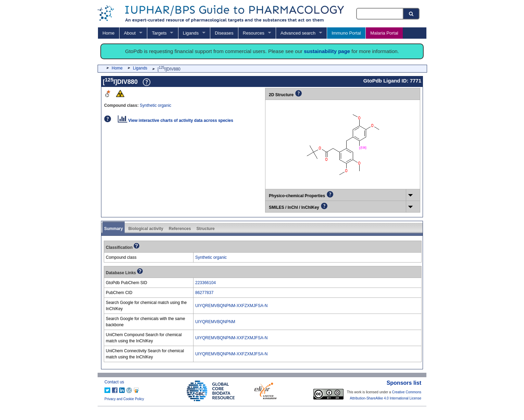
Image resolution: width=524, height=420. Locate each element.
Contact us (114, 382)
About (130, 33)
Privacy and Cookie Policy (124, 399)
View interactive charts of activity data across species (176, 120)
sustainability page (327, 51)
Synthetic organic (155, 105)
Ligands (191, 33)
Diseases (224, 33)
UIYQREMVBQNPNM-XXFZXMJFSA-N (231, 306)
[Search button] (412, 14)
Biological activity (146, 229)
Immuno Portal (346, 33)
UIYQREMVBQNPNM (215, 322)
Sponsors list (404, 383)
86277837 (204, 293)
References (180, 229)
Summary (114, 229)
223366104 (205, 283)
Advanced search (298, 33)
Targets (159, 33)
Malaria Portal (384, 33)
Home (108, 33)
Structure (205, 229)
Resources (254, 33)
